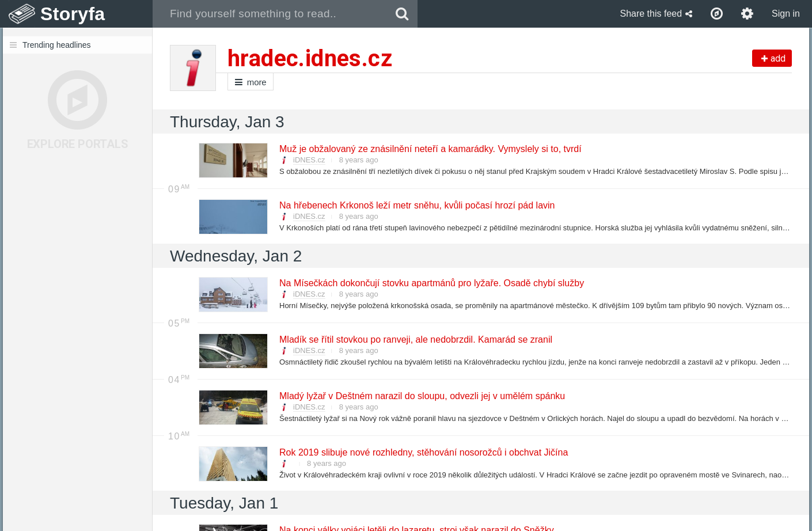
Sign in (786, 14)
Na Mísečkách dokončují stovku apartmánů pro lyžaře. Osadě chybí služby (431, 283)
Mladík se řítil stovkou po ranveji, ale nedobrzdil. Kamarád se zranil (415, 340)
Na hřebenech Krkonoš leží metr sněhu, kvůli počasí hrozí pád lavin (416, 205)
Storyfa (73, 14)
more (251, 82)
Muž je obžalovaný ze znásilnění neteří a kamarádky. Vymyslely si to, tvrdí (430, 149)
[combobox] (270, 14)
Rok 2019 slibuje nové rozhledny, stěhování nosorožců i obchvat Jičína (423, 452)
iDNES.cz (309, 160)
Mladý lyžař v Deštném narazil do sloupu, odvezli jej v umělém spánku (422, 396)
